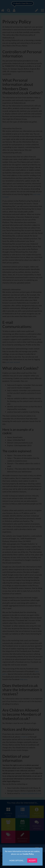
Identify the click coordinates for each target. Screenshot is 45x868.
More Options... (17, 860)
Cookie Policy (28, 854)
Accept (32, 860)
